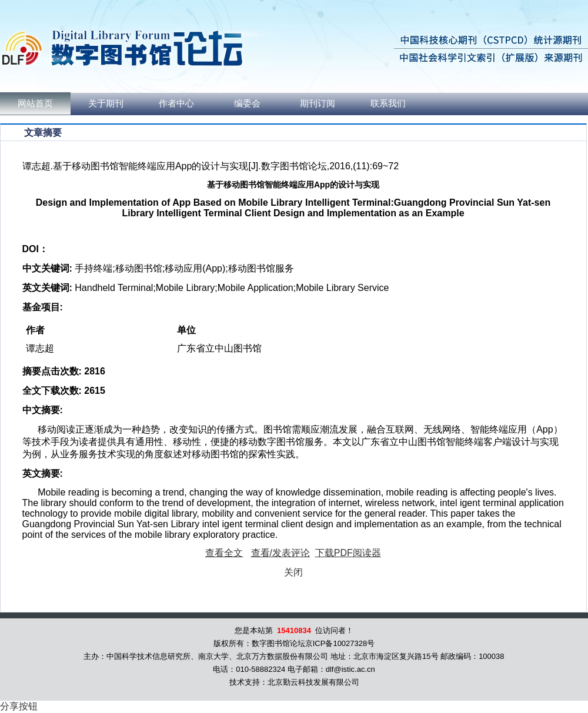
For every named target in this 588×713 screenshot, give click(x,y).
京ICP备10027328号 (340, 643)
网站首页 (35, 103)
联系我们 (388, 103)
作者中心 (176, 103)
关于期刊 (106, 103)
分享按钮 (19, 706)
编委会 (247, 103)
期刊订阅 (318, 103)
